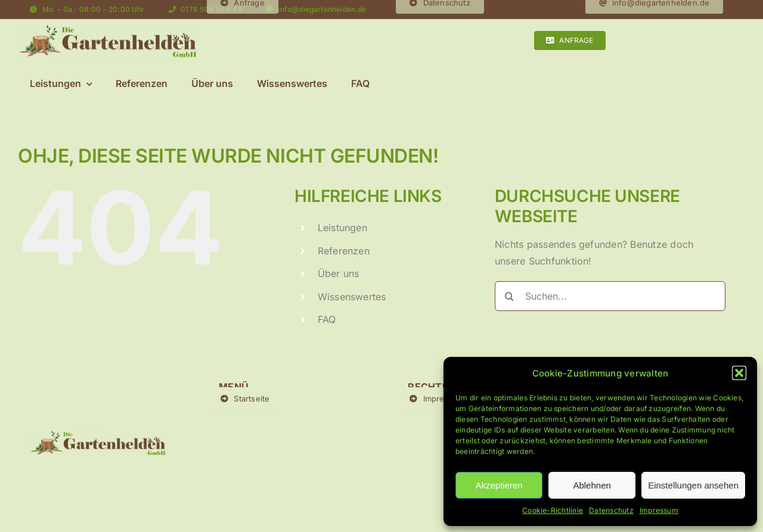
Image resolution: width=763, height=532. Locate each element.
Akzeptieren (499, 485)
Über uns (339, 273)
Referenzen (344, 251)
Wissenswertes (352, 297)
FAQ (327, 319)
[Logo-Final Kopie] (107, 30)
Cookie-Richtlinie (553, 510)
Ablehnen (592, 485)
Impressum (659, 510)
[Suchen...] (610, 296)
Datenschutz (611, 510)
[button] (739, 373)
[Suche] (510, 296)
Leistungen (342, 228)
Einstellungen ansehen (693, 485)
